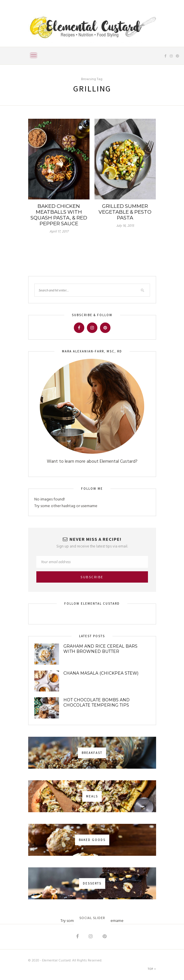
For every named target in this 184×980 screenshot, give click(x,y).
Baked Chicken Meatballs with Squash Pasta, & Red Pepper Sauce (59, 215)
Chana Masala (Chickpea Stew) (101, 673)
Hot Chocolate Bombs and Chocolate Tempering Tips (97, 702)
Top (152, 969)
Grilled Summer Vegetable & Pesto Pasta (125, 212)
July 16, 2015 (125, 226)
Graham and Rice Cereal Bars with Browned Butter (100, 649)
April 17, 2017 (59, 232)
